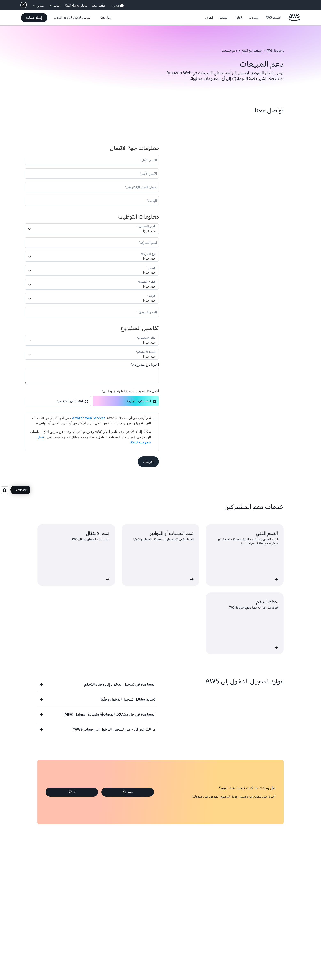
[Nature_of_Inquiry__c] (92, 354)
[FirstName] (92, 160)
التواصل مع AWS (252, 51)
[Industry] (92, 270)
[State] (92, 298)
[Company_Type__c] (92, 256)
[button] (273, 18)
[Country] (92, 284)
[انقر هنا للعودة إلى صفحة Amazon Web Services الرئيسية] (294, 20)
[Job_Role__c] (92, 229)
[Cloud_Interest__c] (92, 376)
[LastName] (92, 174)
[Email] (92, 187)
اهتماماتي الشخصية (72, 401)
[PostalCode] (92, 312)
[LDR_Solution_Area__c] (92, 340)
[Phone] (92, 201)
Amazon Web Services (89, 418)
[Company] (92, 243)
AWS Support (275, 51)
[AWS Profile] (24, 5)
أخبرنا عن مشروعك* (145, 365)
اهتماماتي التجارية (142, 401)
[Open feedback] (5, 490)
